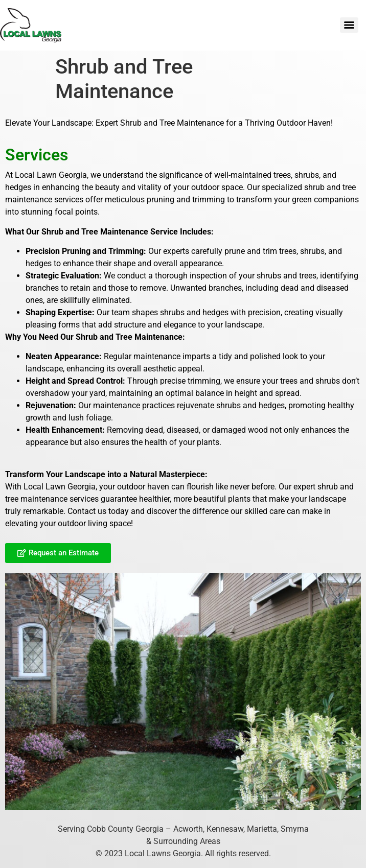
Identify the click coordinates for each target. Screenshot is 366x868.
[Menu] (349, 25)
